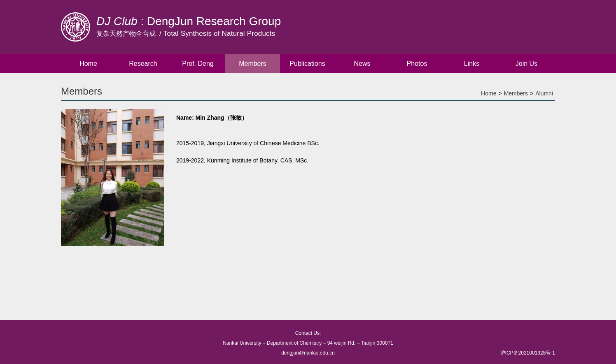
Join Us (526, 64)
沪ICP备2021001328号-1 (528, 353)
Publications (307, 64)
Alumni (544, 93)
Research (143, 64)
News (362, 64)
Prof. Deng (198, 64)
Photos (417, 64)
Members (253, 64)
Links (472, 64)
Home (88, 64)
